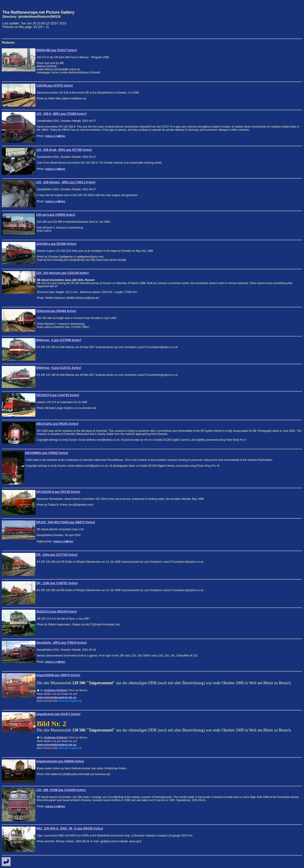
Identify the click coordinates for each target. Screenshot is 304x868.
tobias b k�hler (55, 136)
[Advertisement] (281, 19)
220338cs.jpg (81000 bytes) (56, 244)
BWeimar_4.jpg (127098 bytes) (59, 340)
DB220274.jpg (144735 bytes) (58, 395)
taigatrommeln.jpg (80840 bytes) (60, 761)
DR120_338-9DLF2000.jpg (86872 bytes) (66, 522)
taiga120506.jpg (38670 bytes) (58, 675)
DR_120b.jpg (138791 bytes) (57, 583)
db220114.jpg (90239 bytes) (56, 611)
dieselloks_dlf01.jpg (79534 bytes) (61, 643)
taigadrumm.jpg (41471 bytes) (58, 714)
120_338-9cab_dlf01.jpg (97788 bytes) (64, 150)
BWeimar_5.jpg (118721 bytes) (59, 368)
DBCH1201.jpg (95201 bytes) (57, 424)
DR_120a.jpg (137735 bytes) (57, 555)
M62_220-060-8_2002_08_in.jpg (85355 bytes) (70, 828)
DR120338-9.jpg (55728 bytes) (58, 492)
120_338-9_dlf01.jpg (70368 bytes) (61, 114)
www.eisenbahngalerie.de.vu (57, 697)
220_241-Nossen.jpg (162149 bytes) (62, 273)
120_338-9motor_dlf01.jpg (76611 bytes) (66, 182)
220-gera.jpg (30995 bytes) (56, 215)
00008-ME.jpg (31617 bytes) (56, 50)
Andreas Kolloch (56, 690)
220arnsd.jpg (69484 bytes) (56, 311)
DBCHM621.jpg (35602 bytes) (46, 453)
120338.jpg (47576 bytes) (54, 86)
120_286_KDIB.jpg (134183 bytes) (61, 790)
